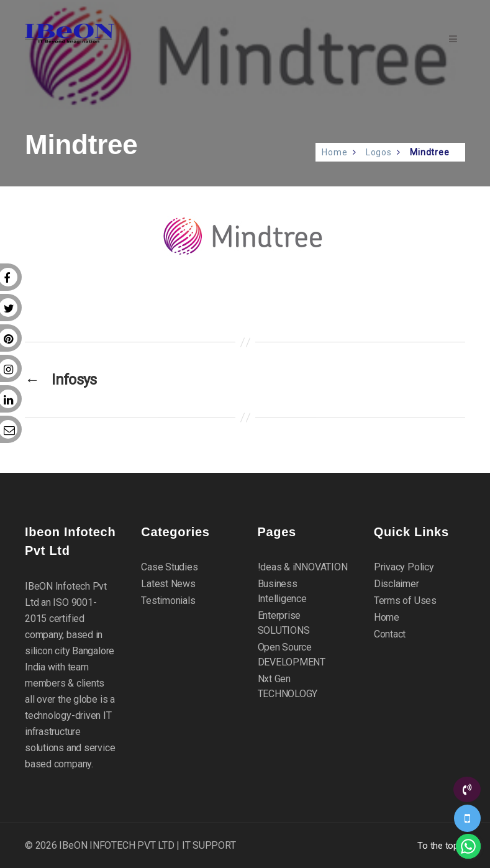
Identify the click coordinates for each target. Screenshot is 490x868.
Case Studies (169, 567)
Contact (390, 634)
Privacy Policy (404, 567)
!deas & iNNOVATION (303, 567)
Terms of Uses (405, 601)
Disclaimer (397, 584)
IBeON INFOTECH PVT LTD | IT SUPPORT (147, 845)
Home (335, 152)
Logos (379, 152)
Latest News (168, 584)
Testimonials (168, 601)
